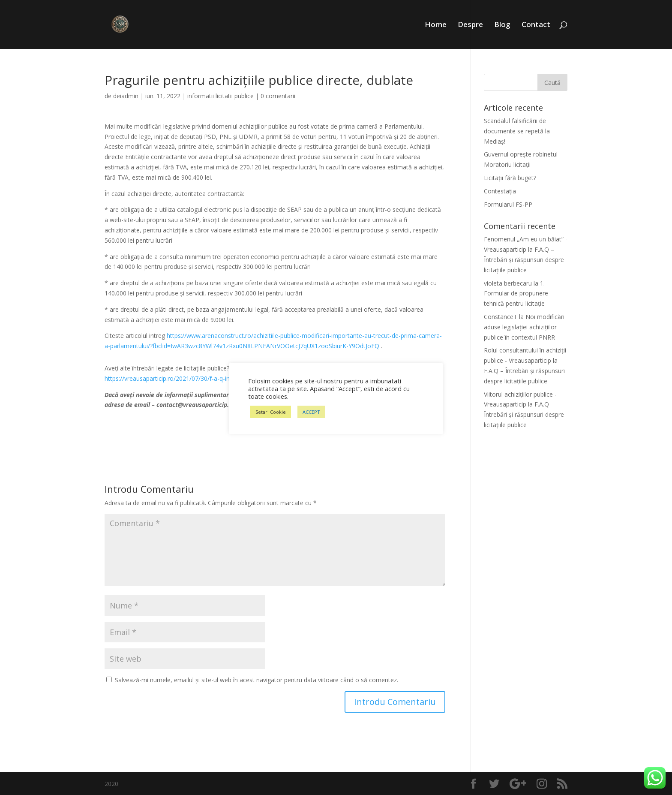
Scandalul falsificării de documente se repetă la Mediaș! (517, 131)
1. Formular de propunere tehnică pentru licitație (516, 294)
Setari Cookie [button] (271, 412)
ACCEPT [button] (311, 412)
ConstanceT (501, 317)
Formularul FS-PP (508, 204)
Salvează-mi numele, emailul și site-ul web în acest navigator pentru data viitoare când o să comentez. (256, 680)
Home (436, 25)
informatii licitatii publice (220, 96)
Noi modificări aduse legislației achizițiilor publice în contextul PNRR (524, 327)
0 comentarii (278, 96)
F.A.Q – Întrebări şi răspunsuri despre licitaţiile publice (524, 260)
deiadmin (126, 96)
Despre (470, 25)
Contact (536, 25)
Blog (502, 25)
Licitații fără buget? (510, 178)
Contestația (500, 191)
